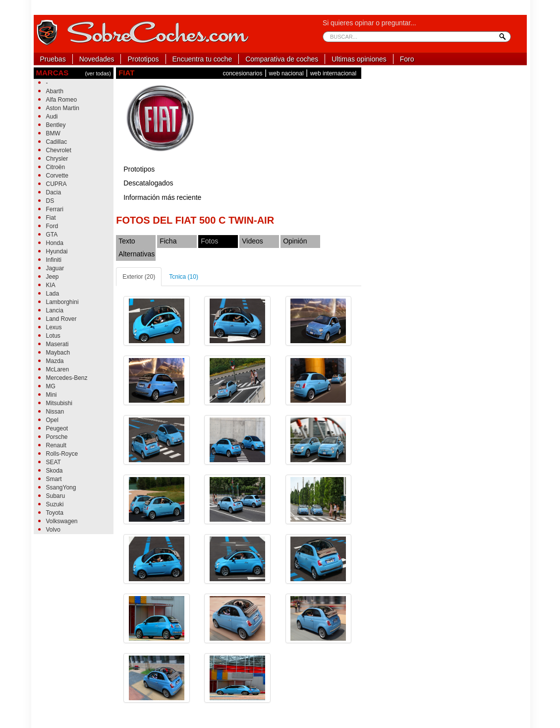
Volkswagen (62, 521)
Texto (127, 241)
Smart (54, 479)
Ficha (168, 241)
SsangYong (61, 487)
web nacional (286, 73)
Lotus (53, 336)
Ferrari (55, 209)
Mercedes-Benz (67, 378)
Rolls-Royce (62, 454)
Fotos (209, 241)
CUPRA (56, 184)
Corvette (57, 176)
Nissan (55, 412)
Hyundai (57, 251)
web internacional (333, 73)
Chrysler (57, 159)
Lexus (54, 327)
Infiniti (54, 260)
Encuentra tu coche (202, 59)
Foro (407, 59)
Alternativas (137, 254)
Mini (52, 395)
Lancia (55, 310)
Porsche (57, 437)
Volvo (53, 530)
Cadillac (57, 142)
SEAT (54, 462)
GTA (52, 235)
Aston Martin (63, 108)
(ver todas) (98, 73)
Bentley (56, 125)
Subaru (56, 496)
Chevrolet (59, 150)
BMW (53, 133)
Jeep (53, 277)
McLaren (58, 369)
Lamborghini (62, 302)
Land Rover (61, 319)
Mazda (55, 361)
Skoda (55, 471)
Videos (252, 241)
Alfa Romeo (62, 100)
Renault (56, 445)
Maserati (57, 344)
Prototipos (143, 59)
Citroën (56, 167)
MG (51, 386)
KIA (51, 285)
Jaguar (55, 268)
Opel (52, 420)
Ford (52, 226)
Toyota (55, 513)
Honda (55, 243)
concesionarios (242, 73)
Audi (52, 117)
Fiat (51, 218)
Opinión (295, 241)
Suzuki (55, 504)
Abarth (55, 91)
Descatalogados (148, 183)
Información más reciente (162, 197)
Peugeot (57, 428)
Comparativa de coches (282, 59)
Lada (53, 294)
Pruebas (53, 59)
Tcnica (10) (184, 277)
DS (50, 201)
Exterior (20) (139, 277)
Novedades (97, 59)
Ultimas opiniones (359, 59)
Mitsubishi (59, 403)
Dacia (54, 192)
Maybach (58, 353)
